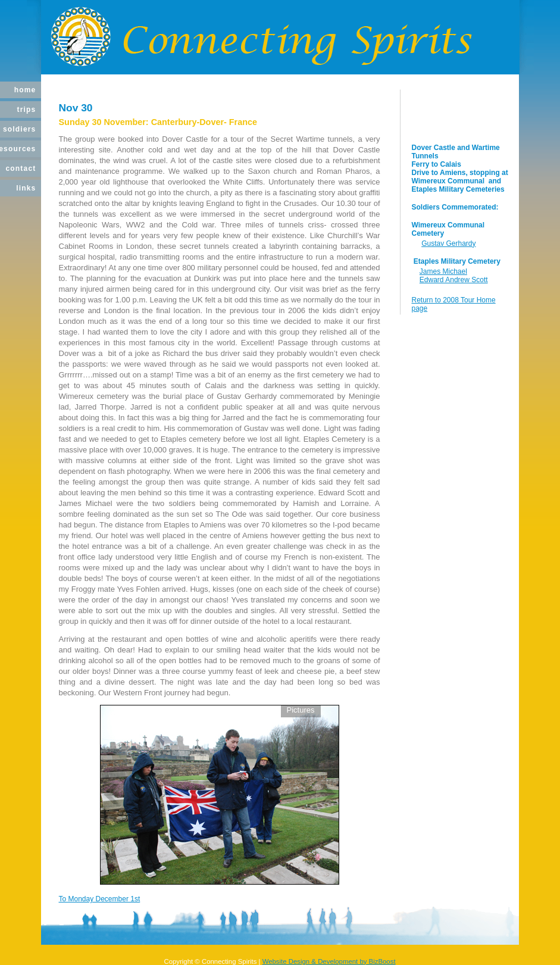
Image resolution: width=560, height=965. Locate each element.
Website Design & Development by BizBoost (329, 961)
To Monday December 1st (100, 899)
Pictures (301, 710)
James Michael (443, 271)
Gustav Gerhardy (448, 243)
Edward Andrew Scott (454, 280)
